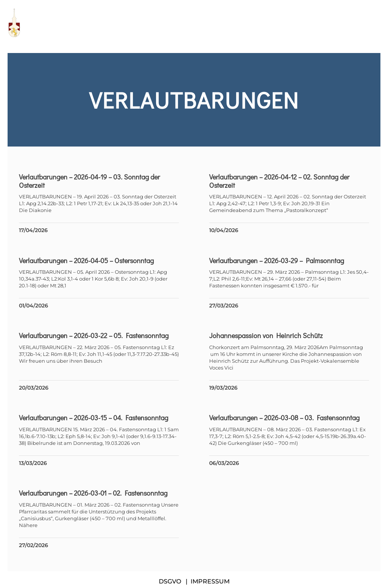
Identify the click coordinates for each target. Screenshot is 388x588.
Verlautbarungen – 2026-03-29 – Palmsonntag (277, 260)
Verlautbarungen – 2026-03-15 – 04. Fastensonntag (94, 418)
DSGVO (170, 581)
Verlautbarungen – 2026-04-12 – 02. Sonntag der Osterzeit (279, 181)
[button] (377, 23)
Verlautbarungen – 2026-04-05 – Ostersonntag (86, 260)
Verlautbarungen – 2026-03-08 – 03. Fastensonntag (284, 418)
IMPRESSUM (210, 581)
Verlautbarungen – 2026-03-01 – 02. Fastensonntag (93, 493)
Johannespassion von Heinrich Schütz (266, 335)
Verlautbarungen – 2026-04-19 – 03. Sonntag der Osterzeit (89, 181)
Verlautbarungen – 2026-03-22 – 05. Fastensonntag (94, 335)
